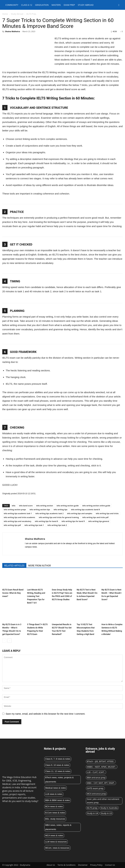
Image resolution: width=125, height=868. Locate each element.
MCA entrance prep (96, 794)
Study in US (107, 813)
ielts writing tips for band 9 (73, 521)
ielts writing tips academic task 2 (49, 513)
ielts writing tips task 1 (34, 525)
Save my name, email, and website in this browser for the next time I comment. (45, 714)
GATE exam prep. (95, 788)
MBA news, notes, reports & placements (58, 827)
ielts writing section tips (40, 509)
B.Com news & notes (55, 813)
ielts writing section (45, 506)
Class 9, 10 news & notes (57, 765)
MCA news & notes (54, 835)
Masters (56, 5)
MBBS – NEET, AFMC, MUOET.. (102, 767)
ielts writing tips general (99, 521)
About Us (51, 865)
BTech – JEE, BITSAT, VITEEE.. (101, 761)
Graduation (42, 5)
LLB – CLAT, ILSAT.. (96, 772)
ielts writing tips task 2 (57, 525)
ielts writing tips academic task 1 (18, 513)
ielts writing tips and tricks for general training (59, 517)
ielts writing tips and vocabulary (17, 521)
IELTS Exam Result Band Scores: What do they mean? (13, 593)
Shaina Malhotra (12, 31)
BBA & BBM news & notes (58, 800)
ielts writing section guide (68, 506)
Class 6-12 (27, 5)
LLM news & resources (56, 842)
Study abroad (86, 5)
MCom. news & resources (57, 848)
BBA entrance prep (96, 778)
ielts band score (26, 506)
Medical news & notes (56, 788)
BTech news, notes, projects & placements (59, 780)
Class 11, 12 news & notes (58, 771)
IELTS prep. (92, 808)
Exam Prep (69, 5)
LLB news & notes (54, 794)
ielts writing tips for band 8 (46, 521)
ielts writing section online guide (96, 506)
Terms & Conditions (66, 865)
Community (12, 5)
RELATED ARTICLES (14, 566)
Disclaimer (83, 865)
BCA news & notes (54, 806)
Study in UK (93, 813)
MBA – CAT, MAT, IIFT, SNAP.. (101, 783)
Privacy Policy (96, 865)
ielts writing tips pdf (12, 525)
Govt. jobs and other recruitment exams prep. (103, 801)
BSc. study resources (55, 819)
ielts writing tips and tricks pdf (95, 517)
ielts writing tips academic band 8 (85, 509)
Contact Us (110, 865)
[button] (119, 5)
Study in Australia (109, 808)
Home (5, 14)
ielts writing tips (60, 509)
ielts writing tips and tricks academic (19, 517)
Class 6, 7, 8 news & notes (58, 759)
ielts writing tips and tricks (107, 513)
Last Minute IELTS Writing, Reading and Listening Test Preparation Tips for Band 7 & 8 (36, 596)
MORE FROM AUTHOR (40, 566)
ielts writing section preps (15, 509)
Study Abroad (17, 14)
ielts (14, 506)
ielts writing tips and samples (80, 513)
